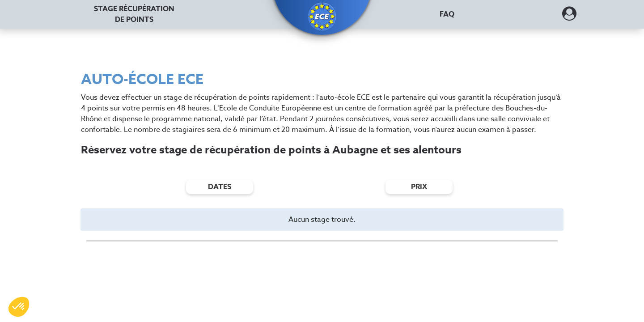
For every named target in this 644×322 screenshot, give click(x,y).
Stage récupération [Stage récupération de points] (134, 14)
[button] (322, 17)
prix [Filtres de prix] (419, 187)
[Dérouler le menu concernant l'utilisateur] (569, 17)
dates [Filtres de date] (220, 187)
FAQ (447, 14)
